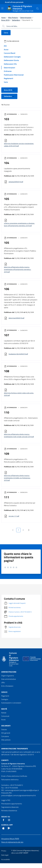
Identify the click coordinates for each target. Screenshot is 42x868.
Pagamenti (5, 696)
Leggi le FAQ (6, 800)
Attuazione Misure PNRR (10, 839)
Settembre (16, 20)
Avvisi (6, 50)
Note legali (5, 855)
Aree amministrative (9, 679)
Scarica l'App (7, 825)
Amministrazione (9, 672)
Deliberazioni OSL (10, 64)
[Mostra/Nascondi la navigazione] (2, 8)
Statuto (4, 729)
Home (3, 18)
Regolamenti (9, 78)
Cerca (6, 33)
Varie (6, 82)
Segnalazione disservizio (10, 807)
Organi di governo (8, 676)
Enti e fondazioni (7, 686)
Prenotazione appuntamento (12, 804)
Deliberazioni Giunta (11, 60)
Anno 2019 (5, 20)
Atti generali (6, 733)
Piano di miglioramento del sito (12, 842)
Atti (5, 46)
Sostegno (5, 699)
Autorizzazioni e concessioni (11, 703)
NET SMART (24, 853)
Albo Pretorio (13, 18)
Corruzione (5, 736)
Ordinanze (8, 71)
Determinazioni (26, 18)
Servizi (4, 692)
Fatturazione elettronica (10, 780)
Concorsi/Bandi (10, 53)
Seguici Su (6, 817)
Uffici (3, 683)
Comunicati (5, 716)
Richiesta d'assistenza (9, 811)
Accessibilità (5, 859)
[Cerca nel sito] (37, 9)
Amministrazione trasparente (15, 749)
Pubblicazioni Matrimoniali (14, 75)
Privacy (4, 851)
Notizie (4, 713)
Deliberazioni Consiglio (12, 57)
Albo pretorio (6, 740)
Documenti (6, 726)
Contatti (5, 760)
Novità (4, 709)
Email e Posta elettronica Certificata (14, 776)
